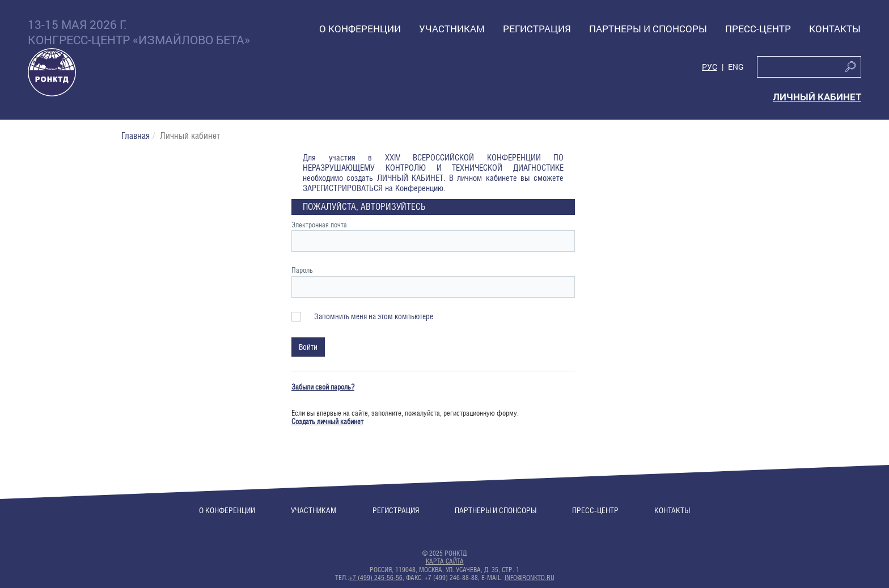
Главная (136, 136)
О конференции (227, 510)
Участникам (314, 510)
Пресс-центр (595, 510)
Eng (736, 67)
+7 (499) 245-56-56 (376, 578)
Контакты (672, 510)
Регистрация (396, 510)
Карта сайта (445, 561)
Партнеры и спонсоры (496, 510)
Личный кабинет (817, 97)
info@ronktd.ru (530, 578)
